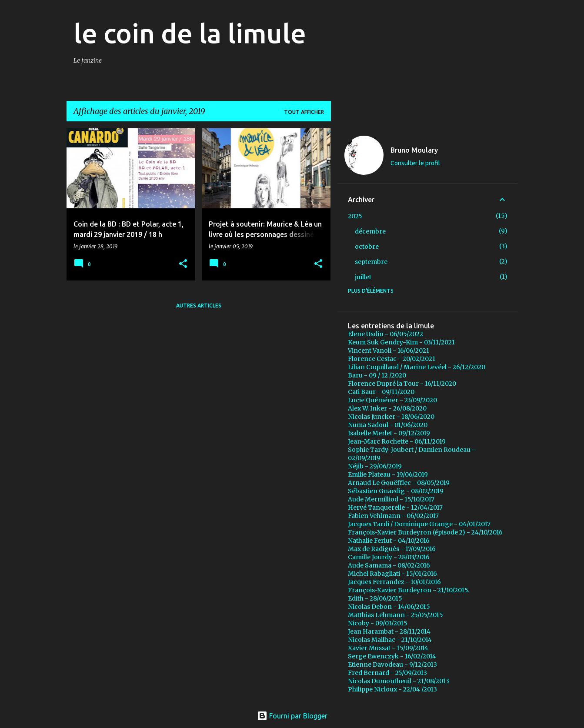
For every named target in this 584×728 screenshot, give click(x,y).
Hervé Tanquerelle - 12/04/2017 (395, 508)
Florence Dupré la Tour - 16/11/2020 (402, 384)
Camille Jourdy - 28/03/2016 (389, 557)
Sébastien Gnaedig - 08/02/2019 (396, 491)
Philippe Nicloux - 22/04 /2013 (392, 689)
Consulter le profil (415, 163)
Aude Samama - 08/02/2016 (389, 565)
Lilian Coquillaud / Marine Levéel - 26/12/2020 (417, 367)
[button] (183, 264)
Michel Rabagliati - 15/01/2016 (392, 574)
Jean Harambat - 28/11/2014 (389, 631)
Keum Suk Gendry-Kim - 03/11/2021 (401, 342)
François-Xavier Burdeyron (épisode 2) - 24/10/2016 (425, 532)
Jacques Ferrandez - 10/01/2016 (394, 582)
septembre (371, 262)
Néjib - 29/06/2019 (375, 466)
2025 (355, 216)
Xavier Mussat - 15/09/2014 (388, 648)
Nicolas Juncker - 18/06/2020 (391, 417)
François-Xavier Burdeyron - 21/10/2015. (409, 590)
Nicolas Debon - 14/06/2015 (389, 607)
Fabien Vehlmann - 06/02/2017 (393, 516)
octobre (367, 247)
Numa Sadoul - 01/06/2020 (388, 425)
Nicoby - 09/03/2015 (378, 623)
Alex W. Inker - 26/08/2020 (387, 408)
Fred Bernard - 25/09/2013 (387, 673)
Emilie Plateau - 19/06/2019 (388, 474)
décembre (370, 231)
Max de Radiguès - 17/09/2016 (392, 549)
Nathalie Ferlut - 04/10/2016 (389, 541)
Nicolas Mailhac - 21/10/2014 (390, 640)
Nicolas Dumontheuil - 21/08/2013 (399, 681)
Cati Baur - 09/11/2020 (381, 392)
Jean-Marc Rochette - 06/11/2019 (397, 441)
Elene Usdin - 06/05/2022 (385, 334)
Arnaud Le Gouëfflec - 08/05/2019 (399, 483)
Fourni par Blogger (292, 716)
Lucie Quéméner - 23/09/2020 (392, 400)
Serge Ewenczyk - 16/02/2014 (392, 656)
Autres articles (199, 306)
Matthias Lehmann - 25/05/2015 (395, 615)
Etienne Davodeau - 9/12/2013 (392, 665)
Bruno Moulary (414, 150)
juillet (363, 277)
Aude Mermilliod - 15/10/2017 (391, 499)
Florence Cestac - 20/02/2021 (392, 359)
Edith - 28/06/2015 (375, 598)
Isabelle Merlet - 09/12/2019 (389, 433)
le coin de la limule (190, 33)
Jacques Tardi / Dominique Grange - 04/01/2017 (419, 524)
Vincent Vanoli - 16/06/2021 (389, 351)
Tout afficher (304, 112)
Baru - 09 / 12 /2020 (377, 375)
